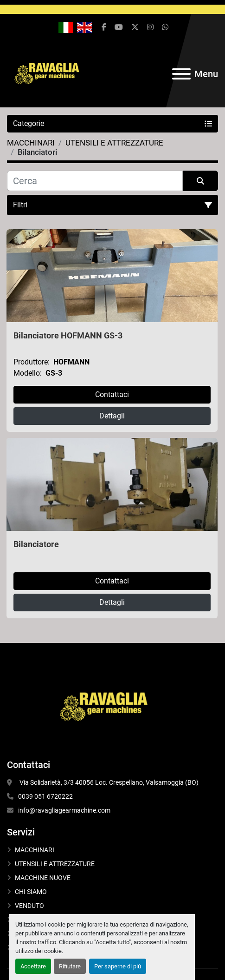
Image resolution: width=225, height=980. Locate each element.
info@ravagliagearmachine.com (64, 810)
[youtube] (119, 27)
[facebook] (104, 27)
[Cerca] (95, 181)
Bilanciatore (36, 544)
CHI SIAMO (31, 892)
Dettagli (112, 416)
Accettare (33, 966)
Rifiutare (70, 966)
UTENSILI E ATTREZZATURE (55, 864)
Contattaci (112, 394)
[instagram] (150, 27)
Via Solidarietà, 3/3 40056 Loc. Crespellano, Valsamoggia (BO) (109, 782)
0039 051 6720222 (45, 796)
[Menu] (181, 74)
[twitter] (135, 27)
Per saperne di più (118, 966)
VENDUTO (29, 906)
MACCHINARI (35, 850)
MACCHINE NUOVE (43, 878)
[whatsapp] (165, 27)
